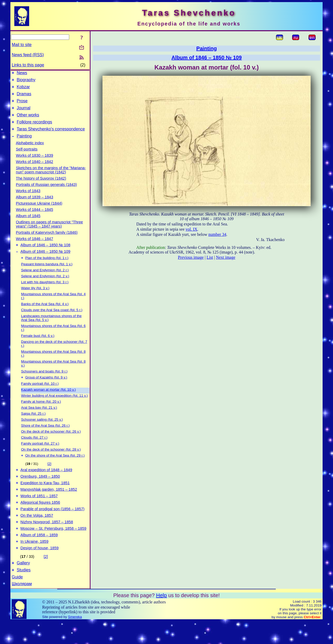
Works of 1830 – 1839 (34, 163)
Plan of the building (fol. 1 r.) (47, 268)
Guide (17, 600)
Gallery (23, 585)
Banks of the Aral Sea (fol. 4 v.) (45, 314)
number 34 (217, 234)
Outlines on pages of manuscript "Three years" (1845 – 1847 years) (49, 232)
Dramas (24, 97)
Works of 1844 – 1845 (34, 217)
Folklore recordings (34, 128)
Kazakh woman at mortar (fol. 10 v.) (48, 400)
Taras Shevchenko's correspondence (51, 136)
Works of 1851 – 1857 (39, 511)
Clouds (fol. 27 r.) (34, 448)
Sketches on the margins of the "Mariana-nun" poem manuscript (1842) (51, 178)
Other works (28, 120)
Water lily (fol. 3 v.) (35, 298)
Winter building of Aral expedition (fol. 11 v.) (54, 406)
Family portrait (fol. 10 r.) (40, 394)
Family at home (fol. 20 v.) (41, 412)
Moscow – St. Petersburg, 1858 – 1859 (53, 547)
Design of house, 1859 (40, 569)
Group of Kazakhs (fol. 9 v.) (46, 388)
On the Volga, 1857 (37, 533)
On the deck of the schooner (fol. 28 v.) (51, 460)
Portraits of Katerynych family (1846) (47, 240)
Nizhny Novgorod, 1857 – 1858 (47, 540)
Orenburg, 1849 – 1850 (40, 489)
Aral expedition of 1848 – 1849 (46, 482)
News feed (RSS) (28, 55)
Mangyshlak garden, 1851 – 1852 (49, 503)
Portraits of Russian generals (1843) (46, 192)
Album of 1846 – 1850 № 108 (46, 254)
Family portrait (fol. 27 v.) (40, 454)
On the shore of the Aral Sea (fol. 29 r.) (55, 466)
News (22, 74)
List (210, 257)
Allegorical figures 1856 (40, 518)
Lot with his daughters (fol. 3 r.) (45, 292)
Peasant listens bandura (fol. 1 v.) (47, 274)
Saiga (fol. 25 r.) (33, 424)
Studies (24, 593)
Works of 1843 (28, 199)
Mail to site (22, 45)
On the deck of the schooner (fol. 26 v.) (51, 442)
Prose (22, 105)
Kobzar (23, 89)
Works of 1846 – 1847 (34, 247)
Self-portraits (27, 157)
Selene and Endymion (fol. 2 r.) (45, 280)
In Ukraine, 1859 (35, 562)
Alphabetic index (30, 151)
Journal (23, 113)
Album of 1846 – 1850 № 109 (46, 261)
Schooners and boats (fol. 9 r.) (44, 381)
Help (161, 618)
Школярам (22, 606)
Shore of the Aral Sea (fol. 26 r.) (45, 436)
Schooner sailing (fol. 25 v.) (42, 430)
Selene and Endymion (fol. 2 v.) (45, 286)
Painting (24, 144)
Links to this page (28, 65)
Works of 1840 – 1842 (34, 169)
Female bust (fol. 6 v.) (38, 346)
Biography (26, 81)
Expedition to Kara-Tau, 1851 (45, 496)
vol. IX (191, 229)
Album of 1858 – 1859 (39, 554)
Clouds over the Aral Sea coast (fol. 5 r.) (52, 320)
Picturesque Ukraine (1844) (39, 211)
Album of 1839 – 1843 (34, 205)
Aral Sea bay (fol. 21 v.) (39, 418)
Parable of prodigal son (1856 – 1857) (53, 525)
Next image (226, 257)
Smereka (75, 639)
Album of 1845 (28, 224)
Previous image (191, 257)
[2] (49, 475)
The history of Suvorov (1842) (41, 186)
